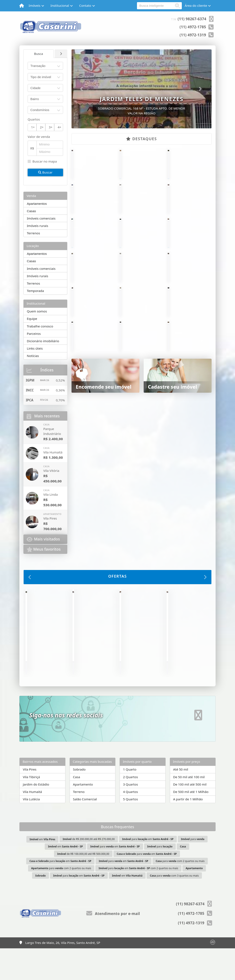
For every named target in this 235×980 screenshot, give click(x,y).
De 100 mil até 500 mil (190, 816)
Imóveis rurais (37, 226)
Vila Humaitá (32, 823)
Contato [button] (85, 5)
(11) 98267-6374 (192, 19)
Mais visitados (43, 539)
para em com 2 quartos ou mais (138, 900)
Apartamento (83, 816)
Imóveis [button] (35, 5)
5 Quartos (130, 831)
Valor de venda (39, 137)
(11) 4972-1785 (193, 27)
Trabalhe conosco (40, 326)
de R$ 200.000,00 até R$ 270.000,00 (89, 871)
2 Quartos (130, 808)
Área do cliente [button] (196, 5)
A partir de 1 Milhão (188, 831)
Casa (77, 808)
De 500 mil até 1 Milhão (191, 823)
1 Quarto (130, 801)
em (42, 871)
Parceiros (34, 334)
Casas (31, 211)
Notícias (33, 356)
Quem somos (37, 311)
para (193, 871)
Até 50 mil (181, 801)
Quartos (34, 119)
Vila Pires (30, 801)
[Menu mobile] (22, 6)
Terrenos (33, 233)
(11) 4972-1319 (193, 35)
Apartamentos (37, 204)
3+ (51, 127)
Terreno (79, 823)
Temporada (35, 291)
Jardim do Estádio (36, 816)
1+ (33, 127)
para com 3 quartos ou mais (174, 907)
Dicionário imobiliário (43, 341)
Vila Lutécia (31, 831)
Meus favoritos (44, 549)
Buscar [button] (45, 172)
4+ (59, 127)
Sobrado (79, 801)
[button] (82, 89)
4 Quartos (130, 823)
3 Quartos (130, 816)
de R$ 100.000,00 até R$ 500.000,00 (83, 885)
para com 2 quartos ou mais (180, 893)
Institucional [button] (60, 5)
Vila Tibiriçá (31, 808)
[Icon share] (198, 747)
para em (148, 871)
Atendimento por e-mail (113, 945)
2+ (42, 127)
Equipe (32, 319)
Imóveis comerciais (41, 218)
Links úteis (35, 348)
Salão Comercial (85, 831)
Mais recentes (43, 416)
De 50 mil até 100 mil (189, 808)
